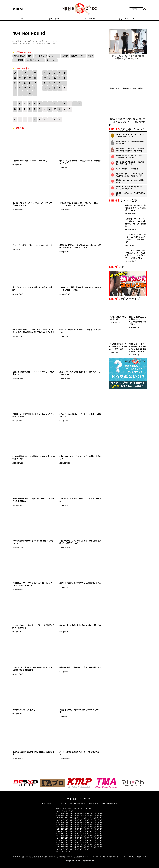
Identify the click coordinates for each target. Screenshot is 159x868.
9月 (75, 813)
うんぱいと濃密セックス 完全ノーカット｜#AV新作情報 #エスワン (130, 135)
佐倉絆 (91, 56)
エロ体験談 (18, 60)
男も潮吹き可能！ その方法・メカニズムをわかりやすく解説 (118, 347)
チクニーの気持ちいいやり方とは (127, 169)
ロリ (30, 56)
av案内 (65, 56)
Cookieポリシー (123, 857)
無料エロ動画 (19, 56)
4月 (62, 811)
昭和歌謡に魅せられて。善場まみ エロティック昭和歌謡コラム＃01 (136, 208)
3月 (66, 811)
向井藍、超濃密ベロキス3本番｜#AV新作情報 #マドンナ (130, 143)
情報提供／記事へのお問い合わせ (48, 857)
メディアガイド (96, 857)
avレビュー (54, 56)
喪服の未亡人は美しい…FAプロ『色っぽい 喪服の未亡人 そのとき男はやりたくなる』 (130, 175)
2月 (69, 811)
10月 (71, 813)
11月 (67, 813)
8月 (78, 813)
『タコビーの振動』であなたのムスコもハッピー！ (32, 245)
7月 (81, 813)
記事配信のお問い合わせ (83, 857)
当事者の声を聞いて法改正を (24, 710)
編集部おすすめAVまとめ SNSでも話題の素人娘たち (130, 181)
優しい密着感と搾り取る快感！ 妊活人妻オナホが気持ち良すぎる (130, 163)
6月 (85, 813)
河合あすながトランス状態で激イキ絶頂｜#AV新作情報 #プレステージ (130, 157)
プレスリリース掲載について (138, 857)
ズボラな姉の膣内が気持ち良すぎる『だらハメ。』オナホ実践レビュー (130, 188)
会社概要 (34, 857)
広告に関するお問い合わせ (67, 857)
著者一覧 (28, 857)
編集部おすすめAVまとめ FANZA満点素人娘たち (130, 194)
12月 (63, 813)
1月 (72, 811)
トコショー (52, 60)
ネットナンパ (41, 56)
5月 (88, 813)
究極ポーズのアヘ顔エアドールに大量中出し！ (31, 161)
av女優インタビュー (35, 60)
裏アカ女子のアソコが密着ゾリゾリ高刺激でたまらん (80, 583)
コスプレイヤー (78, 56)
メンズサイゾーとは (19, 857)
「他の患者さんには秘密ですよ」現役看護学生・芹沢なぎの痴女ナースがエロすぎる (130, 150)
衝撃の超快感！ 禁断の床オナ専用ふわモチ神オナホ (80, 667)
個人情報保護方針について (110, 857)
